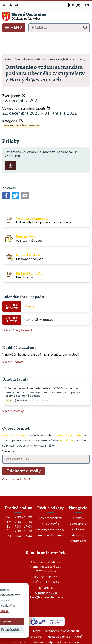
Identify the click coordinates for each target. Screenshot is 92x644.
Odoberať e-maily (24, 452)
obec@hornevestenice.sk (46, 578)
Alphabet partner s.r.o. (64, 623)
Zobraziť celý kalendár (18, 312)
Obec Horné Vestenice (57, 629)
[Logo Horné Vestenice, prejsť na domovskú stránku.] (46, 16)
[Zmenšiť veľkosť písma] (73, 5)
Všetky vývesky (13, 392)
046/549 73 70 (46, 574)
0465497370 (46, 569)
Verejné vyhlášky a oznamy (21, 107)
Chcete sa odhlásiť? (16, 461)
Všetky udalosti (13, 343)
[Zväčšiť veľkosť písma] (78, 5)
